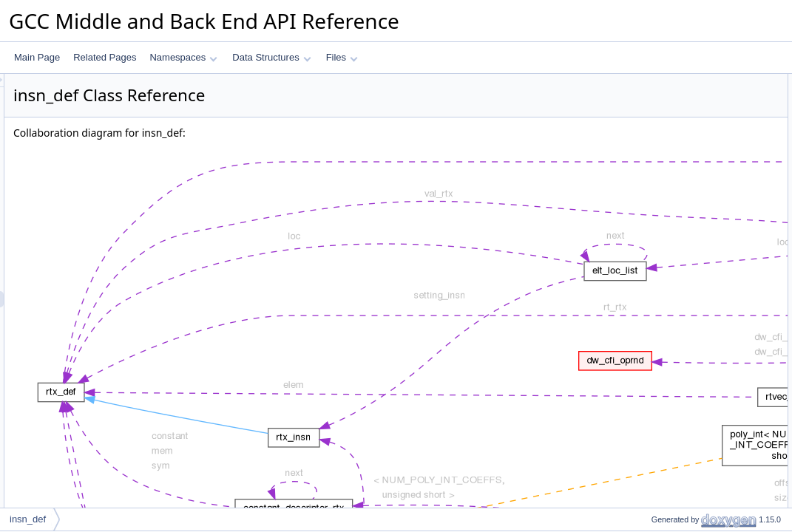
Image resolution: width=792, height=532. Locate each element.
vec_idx (654, 196)
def (645, 115)
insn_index (660, 147)
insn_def (28, 519)
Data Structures (271, 57)
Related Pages (105, 57)
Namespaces (183, 57)
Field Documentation (668, 228)
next (647, 98)
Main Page (37, 57)
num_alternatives (673, 180)
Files (342, 57)
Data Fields (650, 82)
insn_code (659, 131)
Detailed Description (667, 212)
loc (644, 163)
